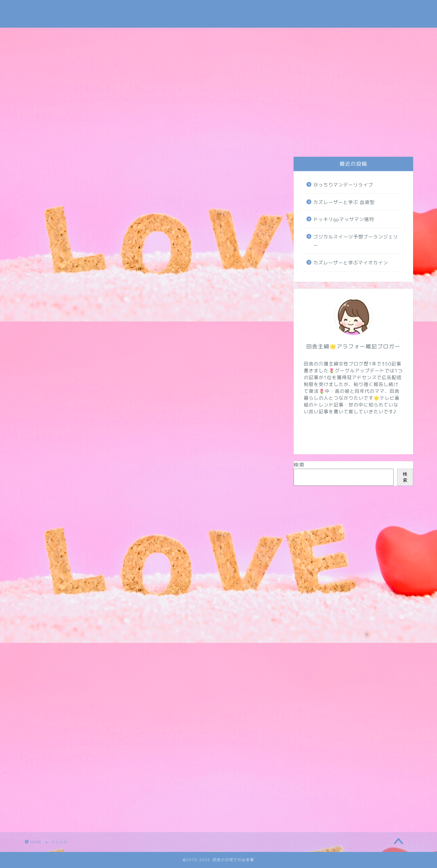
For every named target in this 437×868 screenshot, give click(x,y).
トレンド (239, 139)
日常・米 (144, 139)
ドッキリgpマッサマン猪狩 (344, 219)
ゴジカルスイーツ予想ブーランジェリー (356, 241)
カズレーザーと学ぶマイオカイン (351, 263)
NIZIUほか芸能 (289, 139)
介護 (193, 139)
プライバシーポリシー (95, 141)
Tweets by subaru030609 (356, 11)
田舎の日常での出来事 (218, 14)
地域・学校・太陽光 (388, 141)
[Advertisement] (218, 79)
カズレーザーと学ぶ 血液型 (344, 202)
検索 (299, 465)
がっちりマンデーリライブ (343, 185)
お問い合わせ (48, 141)
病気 (339, 139)
